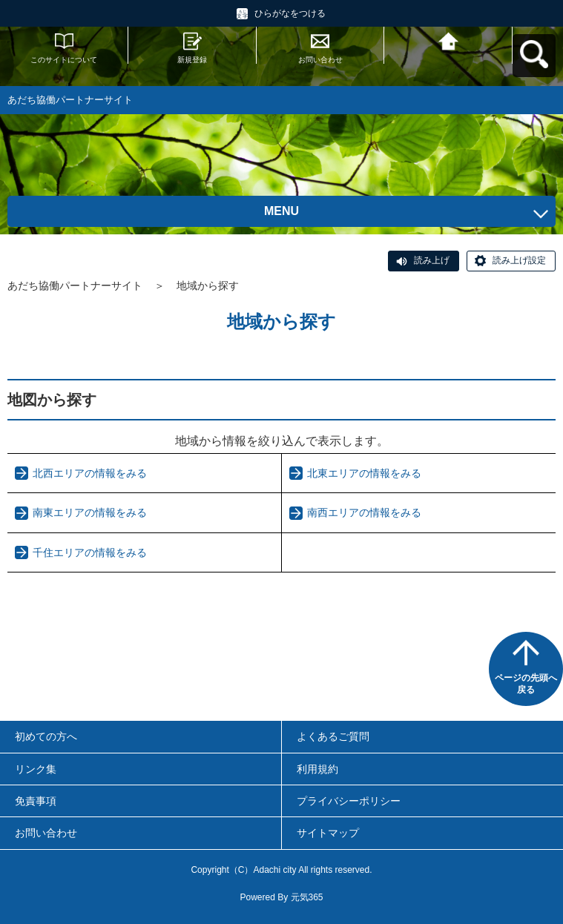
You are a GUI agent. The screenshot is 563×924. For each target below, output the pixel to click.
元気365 (307, 897)
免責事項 (36, 801)
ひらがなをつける (290, 13)
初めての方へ (46, 736)
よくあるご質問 (333, 736)
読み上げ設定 (519, 260)
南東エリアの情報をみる (90, 512)
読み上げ (432, 260)
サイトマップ (328, 833)
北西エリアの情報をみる (90, 473)
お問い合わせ (320, 60)
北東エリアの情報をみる (364, 473)
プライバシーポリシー (349, 801)
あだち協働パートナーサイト (75, 286)
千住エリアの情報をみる (90, 552)
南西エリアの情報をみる (364, 512)
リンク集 (36, 769)
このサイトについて (64, 60)
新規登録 (192, 60)
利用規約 (317, 769)
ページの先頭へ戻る (526, 684)
